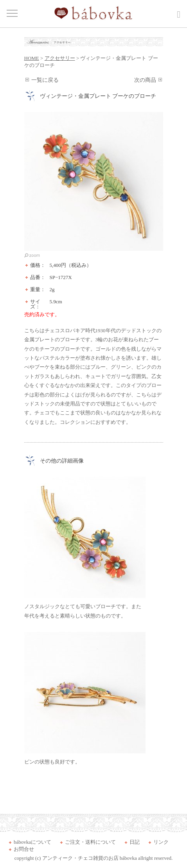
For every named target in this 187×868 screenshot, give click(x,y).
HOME (32, 58)
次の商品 (145, 80)
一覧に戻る (45, 80)
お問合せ (24, 849)
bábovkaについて (32, 842)
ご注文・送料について (90, 842)
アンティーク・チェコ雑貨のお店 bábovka (90, 858)
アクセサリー (60, 58)
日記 (135, 842)
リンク (161, 842)
